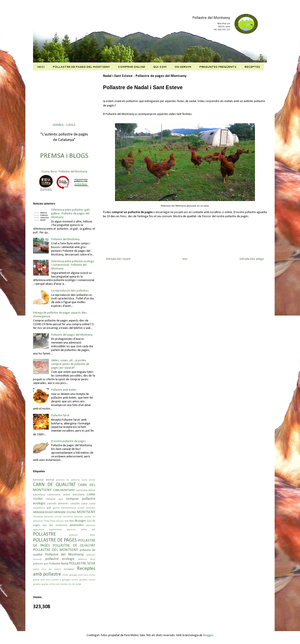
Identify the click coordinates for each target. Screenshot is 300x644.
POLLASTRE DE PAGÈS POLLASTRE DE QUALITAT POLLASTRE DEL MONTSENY (64, 545)
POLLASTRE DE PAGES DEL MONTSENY (81, 67)
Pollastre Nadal (59, 564)
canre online (89, 480)
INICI (41, 67)
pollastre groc (41, 564)
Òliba (46, 521)
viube (78, 584)
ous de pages (78, 521)
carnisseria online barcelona (66, 495)
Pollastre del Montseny (65, 239)
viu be (72, 584)
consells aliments (58, 504)
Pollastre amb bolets (64, 390)
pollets (58, 569)
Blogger (208, 635)
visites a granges (61, 580)
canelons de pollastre (68, 480)
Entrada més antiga (252, 259)
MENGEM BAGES (43, 512)
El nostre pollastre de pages (68, 441)
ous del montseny (55, 525)
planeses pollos (77, 530)
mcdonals (91, 508)
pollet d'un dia (42, 569)
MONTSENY (86, 512)
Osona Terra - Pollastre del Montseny (64, 172)
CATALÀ (71, 125)
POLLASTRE (44, 534)
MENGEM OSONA (65, 512)
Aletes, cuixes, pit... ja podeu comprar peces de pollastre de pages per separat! (70, 364)
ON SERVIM (183, 67)
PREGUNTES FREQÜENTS (218, 67)
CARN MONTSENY (64, 490)
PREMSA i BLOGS (64, 156)
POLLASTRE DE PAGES (55, 540)
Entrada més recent (118, 259)
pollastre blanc (82, 535)
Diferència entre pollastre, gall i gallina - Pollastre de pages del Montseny (71, 214)
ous (67, 521)
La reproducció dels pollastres (70, 291)
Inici (185, 259)
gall (49, 508)
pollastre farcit (87, 559)
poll (93, 530)
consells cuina (79, 504)
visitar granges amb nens (75, 575)
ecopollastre (39, 508)
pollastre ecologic (60, 559)
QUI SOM (160, 67)
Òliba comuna (57, 521)
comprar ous (54, 499)
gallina (56, 508)
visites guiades (79, 580)
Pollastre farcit (60, 416)
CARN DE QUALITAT (54, 485)
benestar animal (44, 480)
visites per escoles (58, 584)
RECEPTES (252, 67)
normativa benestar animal (47, 517)
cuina (92, 504)
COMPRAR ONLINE (131, 67)
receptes (69, 569)
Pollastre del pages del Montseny (72, 335)
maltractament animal (73, 508)
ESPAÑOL (59, 125)
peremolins (77, 525)
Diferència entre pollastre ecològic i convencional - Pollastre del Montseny (73, 265)
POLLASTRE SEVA (82, 563)
